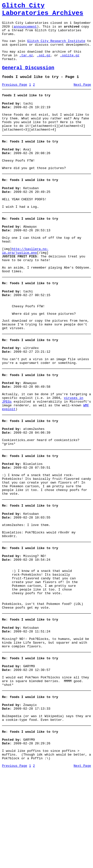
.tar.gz (26, 64)
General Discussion (28, 78)
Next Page (82, 97)
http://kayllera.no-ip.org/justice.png (25, 283)
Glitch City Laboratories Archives (43, 11)
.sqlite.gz (70, 64)
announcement (25, 31)
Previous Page (15, 97)
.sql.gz (44, 64)
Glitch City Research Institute (56, 47)
